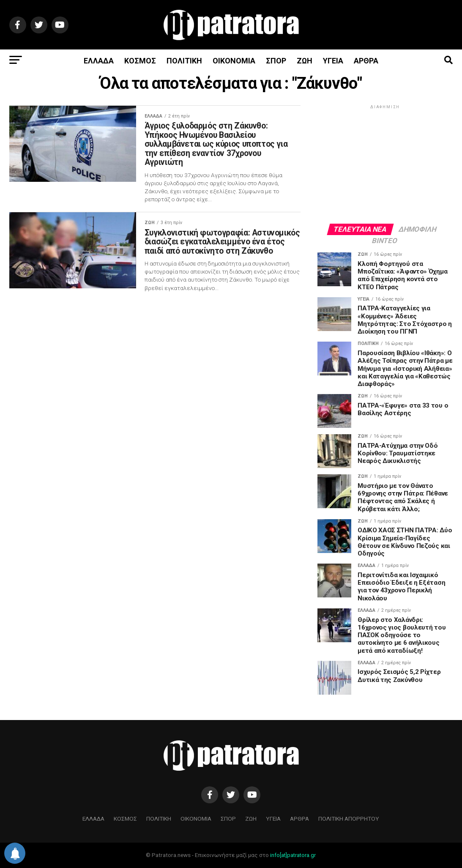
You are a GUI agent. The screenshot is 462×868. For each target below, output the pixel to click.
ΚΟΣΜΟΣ (140, 61)
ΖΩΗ (305, 61)
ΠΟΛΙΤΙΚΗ (184, 61)
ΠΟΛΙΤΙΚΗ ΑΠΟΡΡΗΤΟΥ (349, 819)
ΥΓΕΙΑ (333, 61)
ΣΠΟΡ (276, 61)
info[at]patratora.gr (293, 855)
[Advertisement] (385, 164)
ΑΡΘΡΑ (366, 61)
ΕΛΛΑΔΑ (99, 61)
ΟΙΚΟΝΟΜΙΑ (234, 61)
